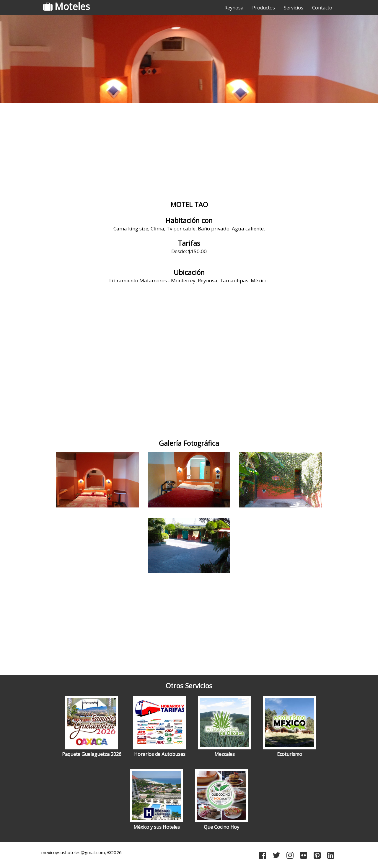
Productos (264, 8)
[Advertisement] (189, 152)
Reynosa (234, 8)
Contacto (322, 8)
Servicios (294, 8)
